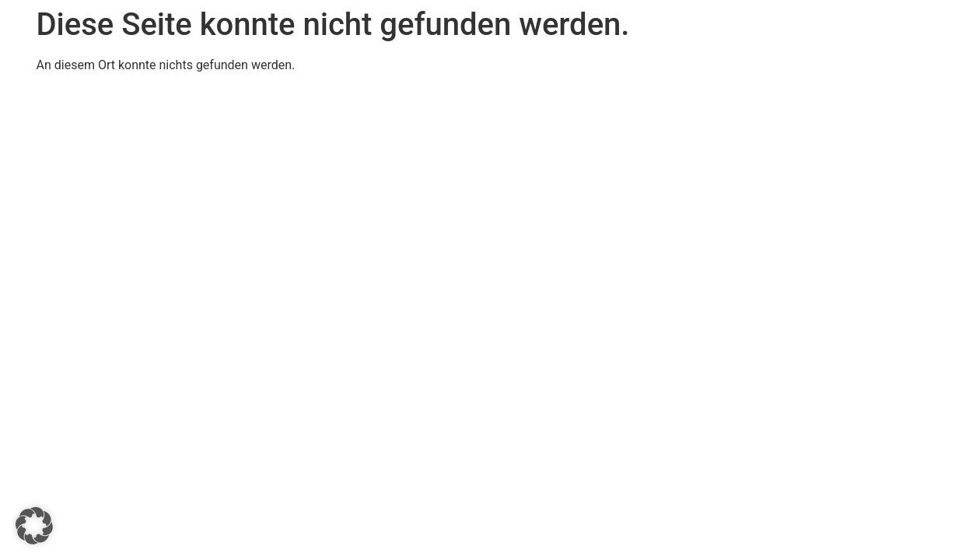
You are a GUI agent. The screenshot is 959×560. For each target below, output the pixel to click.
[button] (34, 526)
